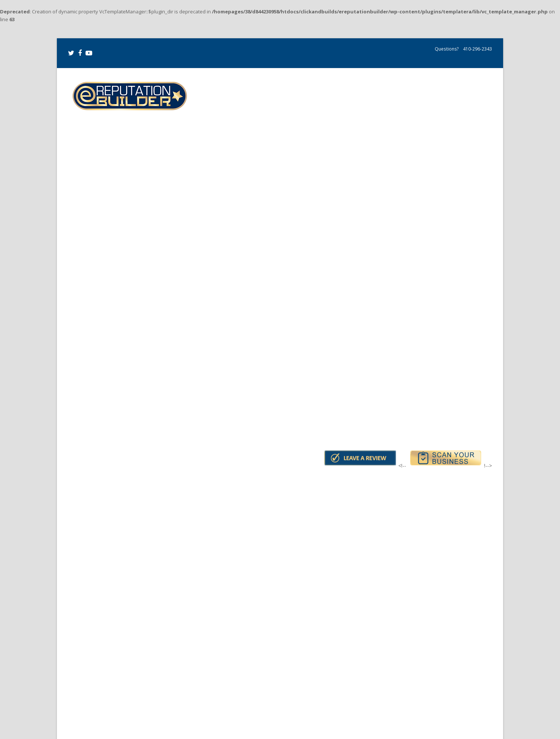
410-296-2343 (477, 49)
